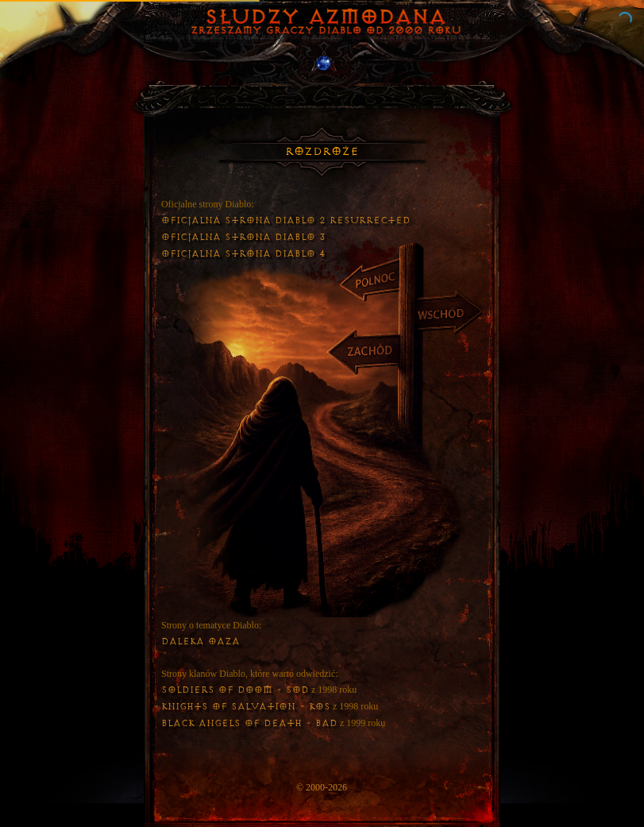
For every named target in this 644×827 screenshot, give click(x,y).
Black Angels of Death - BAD (249, 723)
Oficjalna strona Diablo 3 (243, 237)
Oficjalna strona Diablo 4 (243, 254)
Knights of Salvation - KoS (246, 707)
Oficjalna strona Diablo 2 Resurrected (286, 220)
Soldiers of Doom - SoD (235, 690)
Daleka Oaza (201, 642)
